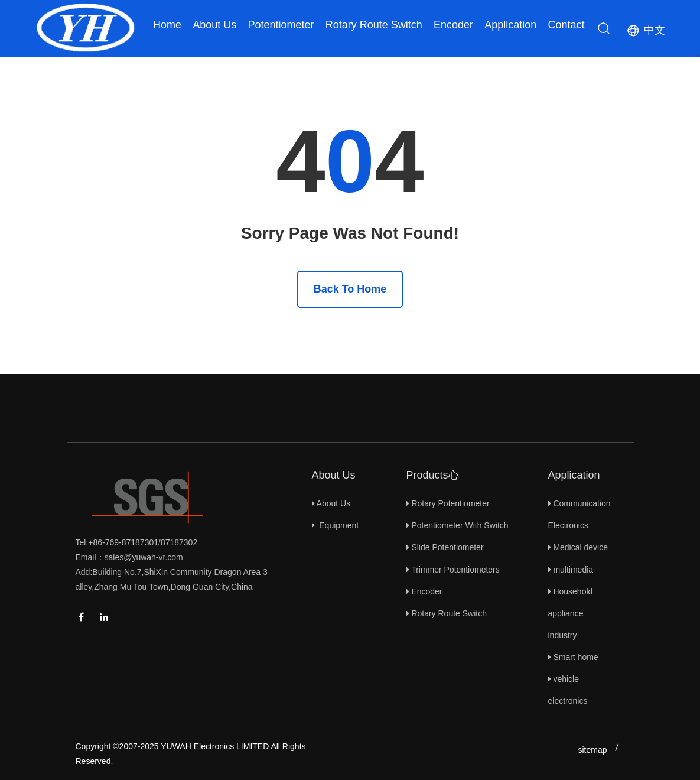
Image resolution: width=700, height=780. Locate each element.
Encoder (453, 25)
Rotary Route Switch (374, 25)
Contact (566, 25)
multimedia (571, 570)
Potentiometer (281, 25)
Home (167, 25)
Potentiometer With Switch (458, 525)
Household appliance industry (571, 613)
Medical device (578, 547)
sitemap (592, 750)
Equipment (336, 525)
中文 (655, 30)
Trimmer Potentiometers (453, 570)
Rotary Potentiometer (448, 503)
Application (510, 25)
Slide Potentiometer (445, 547)
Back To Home (350, 289)
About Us (214, 25)
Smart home (573, 657)
